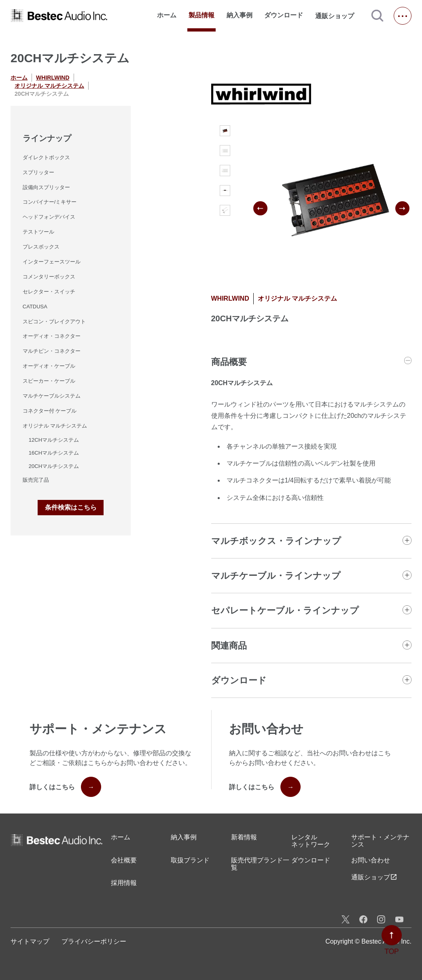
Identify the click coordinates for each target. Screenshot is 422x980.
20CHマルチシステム (54, 466)
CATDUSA (35, 307)
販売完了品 (36, 480)
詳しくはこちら (65, 787)
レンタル (311, 841)
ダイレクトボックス (46, 157)
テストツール (38, 232)
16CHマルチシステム (54, 453)
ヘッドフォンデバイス (49, 217)
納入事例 (240, 15)
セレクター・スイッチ (49, 292)
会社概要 (124, 860)
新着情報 (244, 837)
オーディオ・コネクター (52, 336)
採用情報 (124, 883)
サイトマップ (30, 941)
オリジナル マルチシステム (49, 86)
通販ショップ (338, 16)
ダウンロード (284, 15)
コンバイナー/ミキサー (50, 202)
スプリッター (38, 172)
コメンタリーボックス (49, 277)
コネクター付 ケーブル (50, 411)
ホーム (167, 15)
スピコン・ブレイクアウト (54, 321)
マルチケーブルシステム (52, 396)
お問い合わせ (371, 860)
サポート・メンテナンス (380, 841)
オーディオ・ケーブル (49, 366)
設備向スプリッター (46, 187)
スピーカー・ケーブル (49, 381)
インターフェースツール (52, 262)
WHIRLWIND (53, 78)
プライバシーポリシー (94, 941)
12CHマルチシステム (54, 440)
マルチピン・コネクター (52, 351)
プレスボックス (41, 247)
